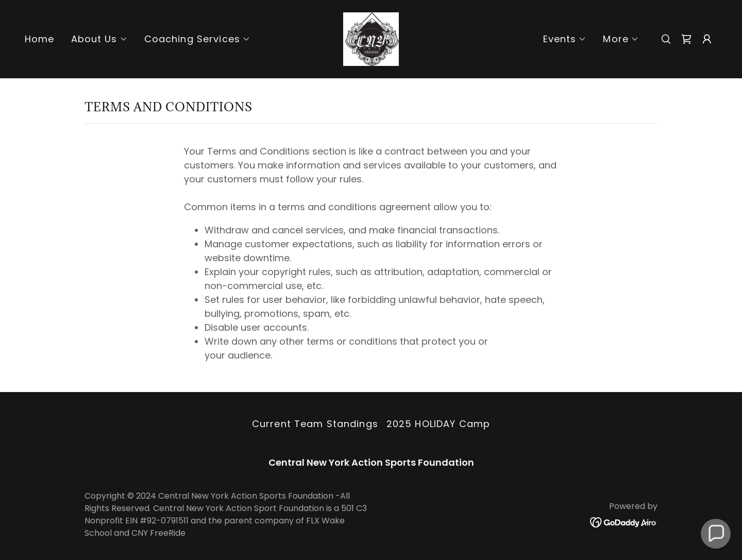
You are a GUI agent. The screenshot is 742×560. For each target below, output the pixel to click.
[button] (99, 39)
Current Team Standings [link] (315, 424)
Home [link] (40, 39)
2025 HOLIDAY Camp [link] (438, 424)
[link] (371, 38)
